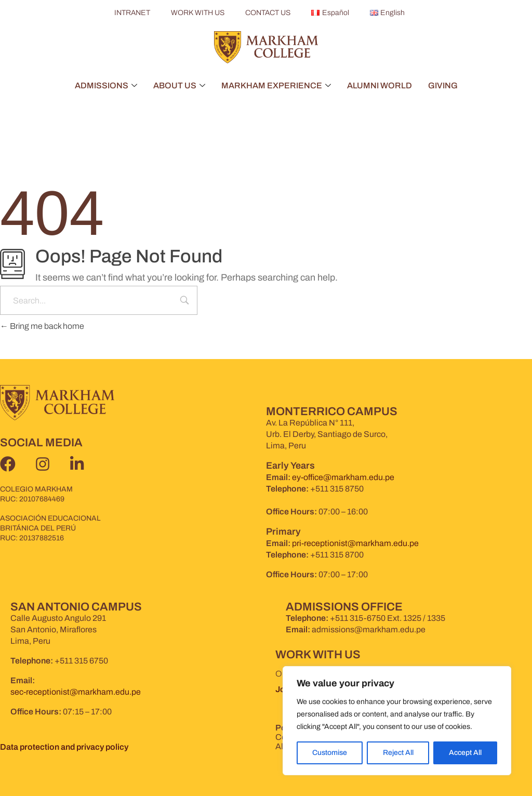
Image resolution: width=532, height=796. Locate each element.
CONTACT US (268, 13)
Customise (330, 753)
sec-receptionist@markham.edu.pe (76, 692)
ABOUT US (179, 85)
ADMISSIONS (106, 85)
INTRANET (132, 13)
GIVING (443, 85)
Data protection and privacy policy (64, 747)
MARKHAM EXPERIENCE (276, 85)
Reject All (398, 753)
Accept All (465, 753)
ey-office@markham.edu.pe (343, 477)
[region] (397, 721)
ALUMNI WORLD (380, 85)
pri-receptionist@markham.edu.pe (355, 543)
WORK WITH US (198, 13)
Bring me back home (42, 326)
